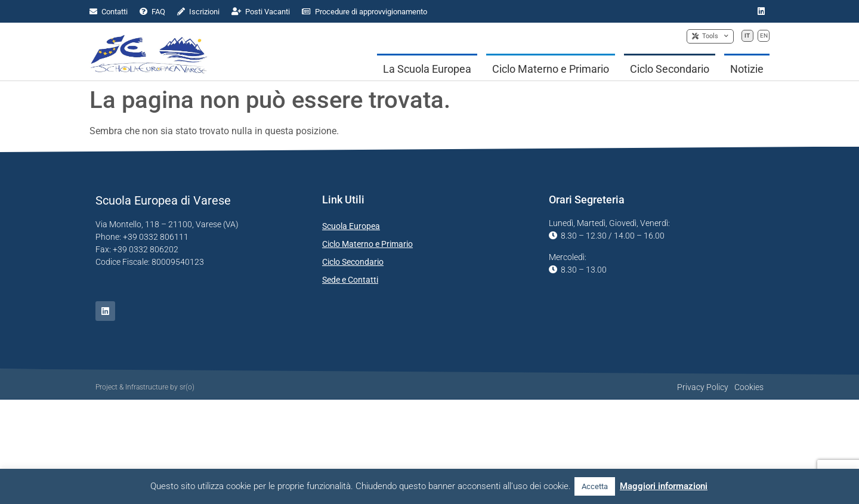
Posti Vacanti (261, 12)
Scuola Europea (351, 226)
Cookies (749, 387)
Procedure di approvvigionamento (364, 12)
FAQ (152, 12)
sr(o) (187, 387)
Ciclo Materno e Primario (551, 69)
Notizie (747, 69)
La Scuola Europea (427, 69)
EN (764, 35)
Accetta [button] (595, 486)
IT (747, 35)
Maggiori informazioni (664, 486)
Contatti (109, 12)
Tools (710, 36)
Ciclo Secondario (670, 69)
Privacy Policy (703, 387)
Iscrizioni (198, 12)
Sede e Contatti (350, 280)
